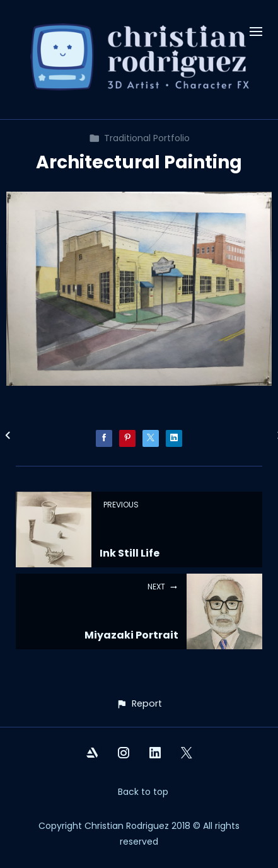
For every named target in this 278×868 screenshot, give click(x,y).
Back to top (143, 792)
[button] (139, 704)
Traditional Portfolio (139, 138)
